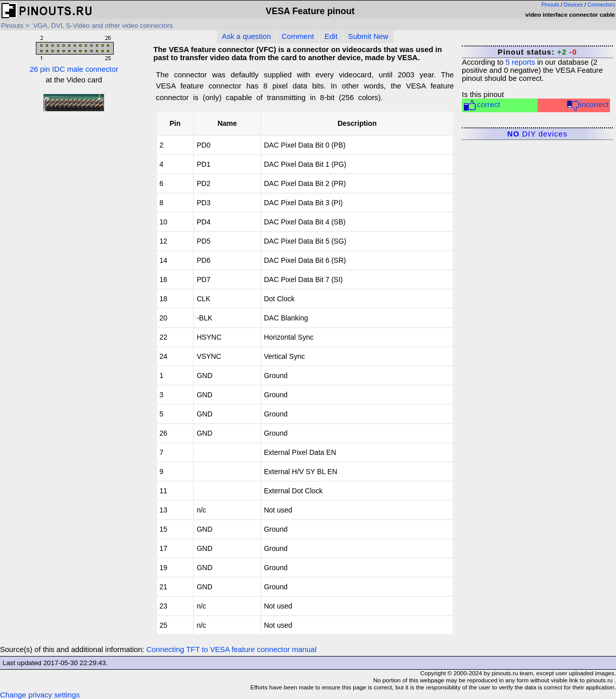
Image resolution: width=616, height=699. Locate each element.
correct (481, 105)
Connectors (602, 5)
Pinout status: (537, 52)
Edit (331, 36)
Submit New (368, 36)
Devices (574, 5)
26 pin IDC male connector (74, 53)
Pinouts (550, 5)
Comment (298, 36)
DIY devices (537, 134)
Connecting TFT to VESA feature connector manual (232, 649)
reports (520, 62)
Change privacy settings (40, 695)
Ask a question (246, 36)
